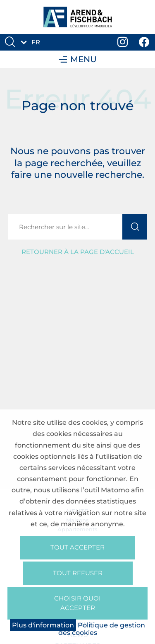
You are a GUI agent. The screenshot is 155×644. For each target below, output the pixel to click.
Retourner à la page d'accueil (78, 252)
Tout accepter (77, 547)
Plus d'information (43, 625)
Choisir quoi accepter (77, 603)
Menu (78, 59)
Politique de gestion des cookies (102, 629)
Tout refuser (78, 573)
